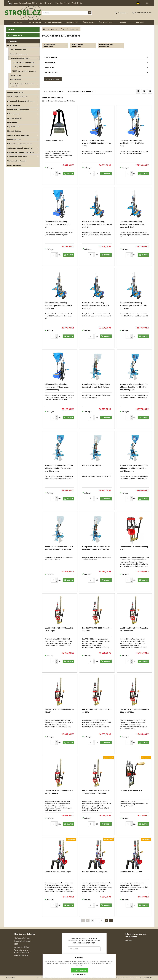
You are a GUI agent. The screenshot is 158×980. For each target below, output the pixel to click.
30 (60, 91)
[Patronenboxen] (38, 114)
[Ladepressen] (38, 45)
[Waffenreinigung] (38, 140)
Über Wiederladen (106, 22)
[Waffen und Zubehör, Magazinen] (38, 148)
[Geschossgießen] (38, 105)
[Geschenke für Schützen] (38, 157)
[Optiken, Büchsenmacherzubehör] (38, 152)
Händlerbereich (72, 22)
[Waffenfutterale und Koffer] (38, 135)
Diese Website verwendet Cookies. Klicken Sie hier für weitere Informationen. (64, 978)
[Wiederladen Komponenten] (38, 110)
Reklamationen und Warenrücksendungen (22, 951)
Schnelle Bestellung (21, 955)
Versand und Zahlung (53, 22)
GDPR (16, 944)
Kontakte (140, 22)
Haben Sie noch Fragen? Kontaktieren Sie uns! (32, 3)
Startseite (18, 22)
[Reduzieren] (56, 175)
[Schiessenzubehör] (38, 118)
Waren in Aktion (35, 22)
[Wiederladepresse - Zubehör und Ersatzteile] (38, 85)
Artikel (123, 22)
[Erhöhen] (56, 173)
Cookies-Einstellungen (79, 974)
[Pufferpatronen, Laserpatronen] (38, 144)
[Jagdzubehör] (38, 122)
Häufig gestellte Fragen (22, 938)
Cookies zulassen (80, 970)
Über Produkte (89, 22)
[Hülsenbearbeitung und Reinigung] (38, 101)
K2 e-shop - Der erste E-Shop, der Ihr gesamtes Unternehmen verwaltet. (118, 978)
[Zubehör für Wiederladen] (38, 97)
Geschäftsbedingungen (22, 941)
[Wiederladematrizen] (38, 92)
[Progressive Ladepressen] (38, 58)
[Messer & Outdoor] (38, 131)
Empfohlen (86, 91)
